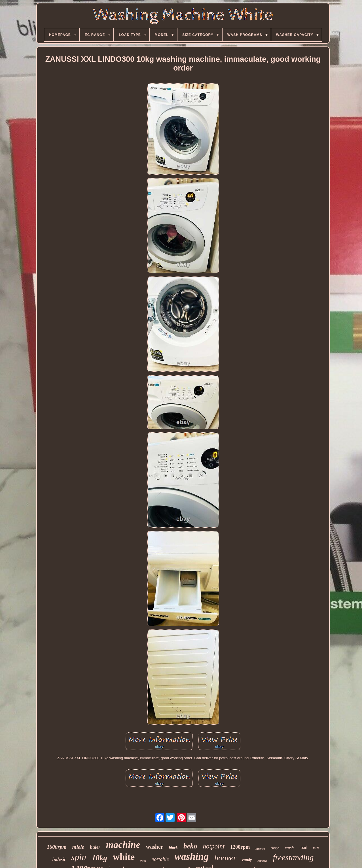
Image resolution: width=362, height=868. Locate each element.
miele (78, 847)
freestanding (293, 858)
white (124, 857)
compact (262, 861)
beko (190, 846)
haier (95, 847)
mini (316, 848)
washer (155, 847)
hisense (260, 848)
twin (143, 861)
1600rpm (57, 847)
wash (290, 848)
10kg (100, 858)
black (173, 848)
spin (79, 857)
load (303, 847)
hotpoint (214, 846)
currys (275, 848)
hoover (225, 858)
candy (247, 860)
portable (160, 859)
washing (192, 857)
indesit (59, 859)
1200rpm (240, 847)
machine (123, 845)
